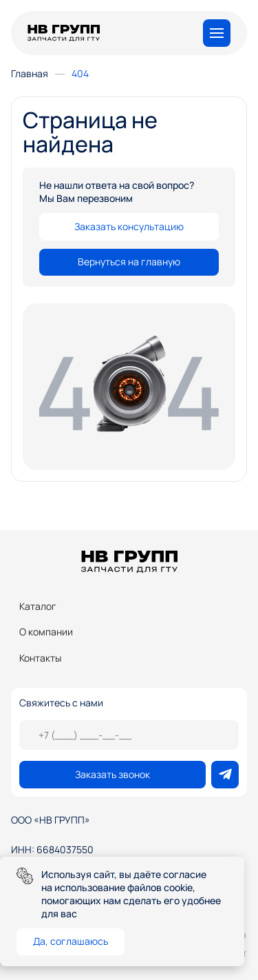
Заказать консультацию (129, 226)
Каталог (38, 606)
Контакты (40, 658)
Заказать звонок (112, 774)
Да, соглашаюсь (71, 941)
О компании (46, 632)
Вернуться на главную (129, 262)
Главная (30, 73)
